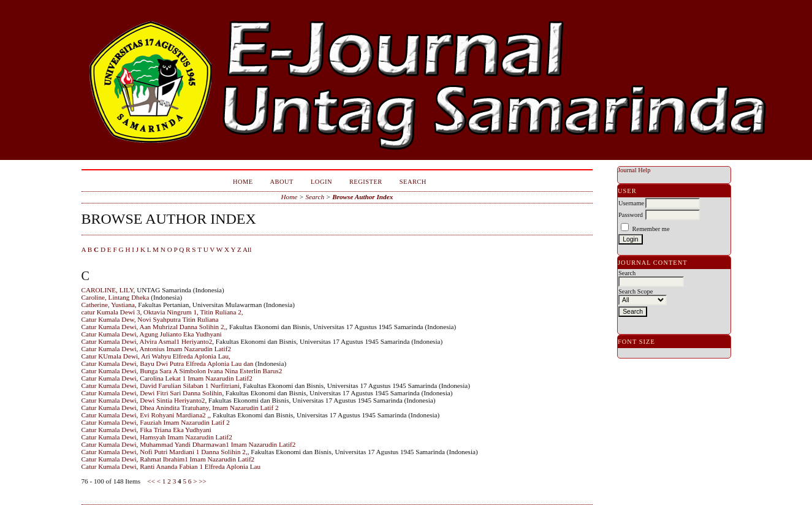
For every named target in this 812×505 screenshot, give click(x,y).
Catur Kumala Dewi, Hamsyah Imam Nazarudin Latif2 (157, 437)
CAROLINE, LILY (108, 290)
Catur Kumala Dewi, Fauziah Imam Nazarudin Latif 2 (156, 422)
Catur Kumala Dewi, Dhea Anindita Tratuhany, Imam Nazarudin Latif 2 (180, 408)
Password (631, 215)
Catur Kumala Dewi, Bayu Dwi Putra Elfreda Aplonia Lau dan (168, 363)
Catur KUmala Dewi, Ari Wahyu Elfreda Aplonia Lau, (156, 356)
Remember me (651, 229)
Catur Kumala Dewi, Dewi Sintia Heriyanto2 (143, 400)
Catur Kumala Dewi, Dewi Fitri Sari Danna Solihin (152, 393)
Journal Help (634, 170)
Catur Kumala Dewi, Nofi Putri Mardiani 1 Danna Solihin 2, (165, 452)
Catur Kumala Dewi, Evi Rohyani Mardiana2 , (146, 415)
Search (413, 182)
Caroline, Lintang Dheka (116, 297)
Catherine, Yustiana (108, 305)
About (282, 182)
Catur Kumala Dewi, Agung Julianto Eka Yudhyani (152, 334)
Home (243, 182)
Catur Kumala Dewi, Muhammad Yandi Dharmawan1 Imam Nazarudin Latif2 (189, 444)
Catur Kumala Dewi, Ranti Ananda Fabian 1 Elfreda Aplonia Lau (171, 466)
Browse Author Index (362, 197)
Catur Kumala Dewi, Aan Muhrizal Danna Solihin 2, (154, 327)
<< (151, 481)
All (247, 249)
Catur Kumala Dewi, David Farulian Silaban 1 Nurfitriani (161, 385)
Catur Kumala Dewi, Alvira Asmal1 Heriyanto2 (147, 341)
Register (366, 182)
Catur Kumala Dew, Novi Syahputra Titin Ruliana (150, 319)
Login (321, 182)
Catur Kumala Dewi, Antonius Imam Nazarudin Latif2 (157, 349)
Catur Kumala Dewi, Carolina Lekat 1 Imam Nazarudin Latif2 (167, 378)
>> (203, 481)
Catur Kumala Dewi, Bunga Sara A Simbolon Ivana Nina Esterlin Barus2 (182, 371)
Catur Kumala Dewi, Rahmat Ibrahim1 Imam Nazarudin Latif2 (168, 459)
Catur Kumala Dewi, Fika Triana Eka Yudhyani (146, 430)
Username (631, 203)
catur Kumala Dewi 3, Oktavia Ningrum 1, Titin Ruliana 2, (162, 312)
